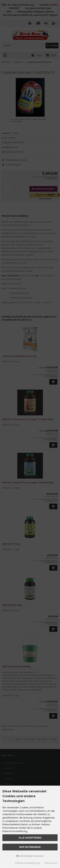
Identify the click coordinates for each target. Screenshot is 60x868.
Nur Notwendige (30, 847)
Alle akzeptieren (30, 838)
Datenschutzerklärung (27, 863)
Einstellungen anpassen (30, 856)
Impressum (51, 863)
